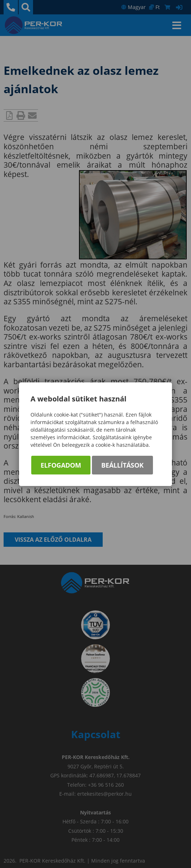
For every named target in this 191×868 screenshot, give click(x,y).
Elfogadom (61, 465)
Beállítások (122, 465)
